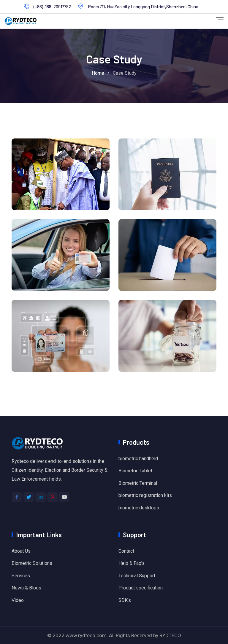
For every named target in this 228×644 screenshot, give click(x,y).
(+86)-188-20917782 (52, 7)
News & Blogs (26, 588)
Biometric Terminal (138, 483)
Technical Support (137, 576)
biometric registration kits (145, 495)
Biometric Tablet (135, 471)
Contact (126, 551)
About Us (21, 551)
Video (18, 600)
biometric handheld (138, 459)
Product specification (141, 588)
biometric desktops (139, 508)
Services (21, 576)
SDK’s (125, 600)
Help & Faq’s (132, 563)
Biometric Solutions (32, 563)
